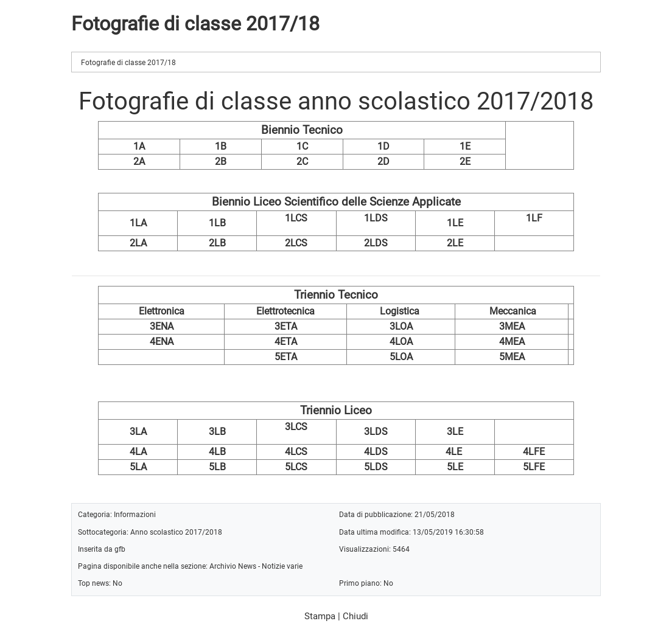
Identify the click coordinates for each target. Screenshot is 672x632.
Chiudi (355, 616)
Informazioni (135, 514)
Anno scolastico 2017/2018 (176, 532)
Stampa (320, 616)
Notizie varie (282, 566)
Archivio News (233, 566)
